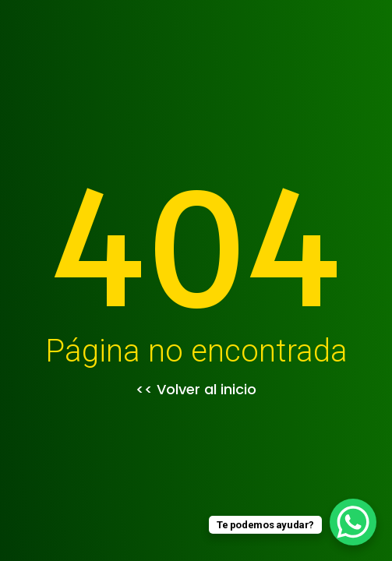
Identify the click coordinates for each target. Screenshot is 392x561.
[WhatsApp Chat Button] (353, 522)
